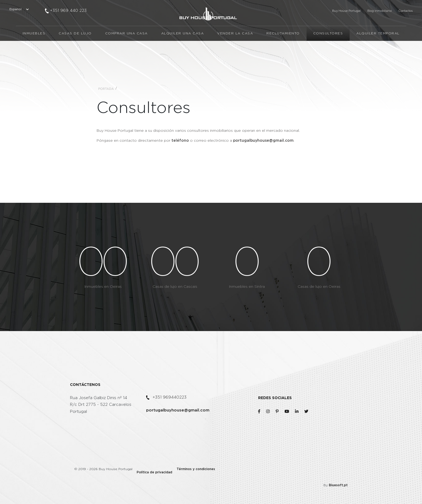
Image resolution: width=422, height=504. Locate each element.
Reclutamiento (283, 48)
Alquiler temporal (378, 48)
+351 (68, 11)
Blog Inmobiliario (379, 11)
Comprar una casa (126, 48)
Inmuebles (34, 48)
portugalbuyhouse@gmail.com (178, 410)
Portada (106, 89)
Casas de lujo (75, 48)
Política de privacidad (149, 468)
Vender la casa (235, 48)
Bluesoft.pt (341, 468)
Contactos (405, 11)
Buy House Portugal (346, 11)
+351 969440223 (170, 397)
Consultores (328, 48)
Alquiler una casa (183, 48)
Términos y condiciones (189, 468)
